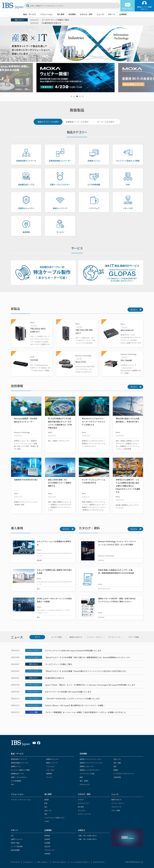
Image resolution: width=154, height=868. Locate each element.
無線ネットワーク (52, 763)
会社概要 (47, 843)
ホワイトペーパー (84, 803)
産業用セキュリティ (53, 759)
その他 (47, 821)
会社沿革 (47, 846)
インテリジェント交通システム (54, 818)
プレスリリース (116, 807)
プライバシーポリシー (60, 862)
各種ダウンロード (17, 839)
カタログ (81, 800)
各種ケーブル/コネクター (19, 777)
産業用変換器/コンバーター (20, 763)
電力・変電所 (84, 781)
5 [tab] (83, 96)
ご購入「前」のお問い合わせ (87, 836)
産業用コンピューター (87, 766)
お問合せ (82, 830)
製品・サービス (30, 14)
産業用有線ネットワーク (19, 759)
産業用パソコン (16, 766)
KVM (12, 784)
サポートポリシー (43, 862)
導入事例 (61, 14)
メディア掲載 (34, 712)
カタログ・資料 (86, 14)
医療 (81, 777)
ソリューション (46, 14)
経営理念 (47, 836)
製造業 (116, 770)
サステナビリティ (99, 862)
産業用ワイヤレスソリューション (91, 759)
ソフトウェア (50, 766)
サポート (112, 14)
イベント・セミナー (34, 650)
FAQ (12, 836)
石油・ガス (117, 759)
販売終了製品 (15, 843)
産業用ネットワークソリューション (91, 763)
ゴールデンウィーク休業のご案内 (55, 20)
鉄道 (115, 766)
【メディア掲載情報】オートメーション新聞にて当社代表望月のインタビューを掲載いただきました (85, 712)
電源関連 (49, 774)
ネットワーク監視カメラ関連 (20, 770)
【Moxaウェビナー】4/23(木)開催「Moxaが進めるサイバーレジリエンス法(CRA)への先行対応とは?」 (86, 671)
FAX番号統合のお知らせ (51, 23)
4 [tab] (80, 96)
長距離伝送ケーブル (17, 774)
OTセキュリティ (85, 784)
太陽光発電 (117, 777)
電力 (46, 807)
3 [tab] (77, 96)
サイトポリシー (28, 862)
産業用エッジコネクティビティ (90, 770)
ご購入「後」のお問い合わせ (87, 839)
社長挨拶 (47, 839)
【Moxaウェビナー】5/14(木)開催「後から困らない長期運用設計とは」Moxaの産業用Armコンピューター (88, 657)
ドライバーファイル (84, 814)
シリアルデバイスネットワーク (124, 774)
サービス (49, 777)
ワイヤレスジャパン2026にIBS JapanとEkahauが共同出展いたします (73, 650)
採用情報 (47, 854)
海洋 (46, 814)
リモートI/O (50, 770)
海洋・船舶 (117, 763)
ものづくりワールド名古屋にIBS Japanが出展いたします (68, 692)
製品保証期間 (15, 850)
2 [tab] (74, 96)
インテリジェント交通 (87, 774)
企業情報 (123, 14)
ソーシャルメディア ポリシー (80, 862)
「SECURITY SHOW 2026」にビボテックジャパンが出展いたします (72, 699)
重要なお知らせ (19, 20)
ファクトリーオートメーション (21, 800)
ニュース (100, 14)
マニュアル (82, 810)
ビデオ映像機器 (16, 781)
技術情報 (72, 14)
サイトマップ (15, 862)
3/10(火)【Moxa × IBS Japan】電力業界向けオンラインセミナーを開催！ (75, 705)
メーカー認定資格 (17, 846)
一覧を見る (133, 310)
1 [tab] (71, 96)
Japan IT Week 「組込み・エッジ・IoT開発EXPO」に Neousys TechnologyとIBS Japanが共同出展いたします (90, 685)
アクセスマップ (49, 850)
